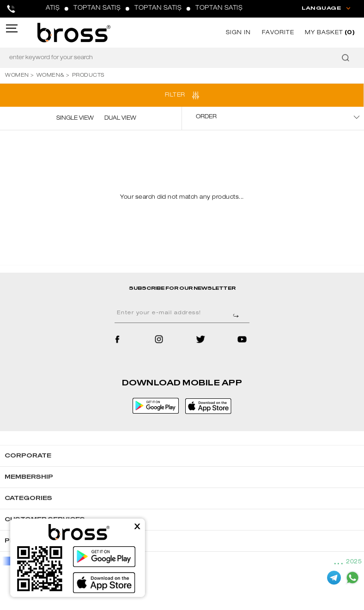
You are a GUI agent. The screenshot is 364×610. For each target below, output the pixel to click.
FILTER (175, 95)
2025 (354, 562)
